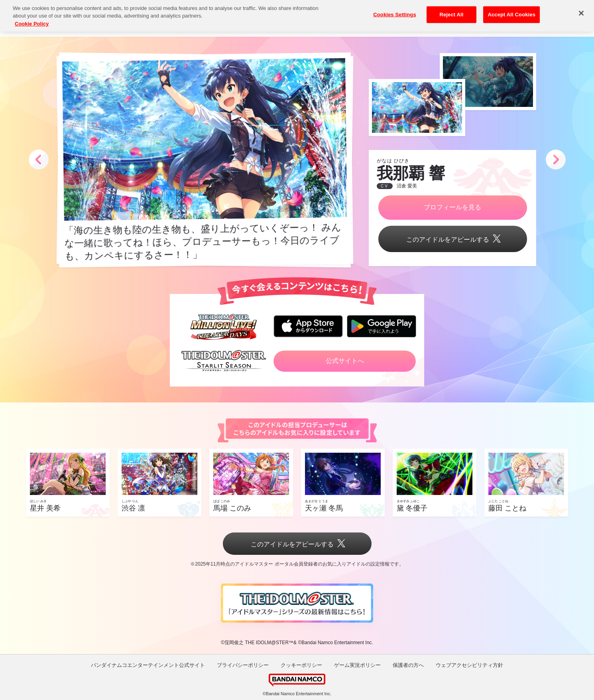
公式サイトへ (345, 361)
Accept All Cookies (511, 9)
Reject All (451, 9)
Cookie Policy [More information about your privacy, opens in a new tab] (32, 18)
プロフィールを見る (452, 207)
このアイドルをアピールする (452, 240)
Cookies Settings (395, 9)
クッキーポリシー (301, 665)
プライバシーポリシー (243, 665)
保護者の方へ (408, 665)
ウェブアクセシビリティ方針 (469, 665)
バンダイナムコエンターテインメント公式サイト (148, 665)
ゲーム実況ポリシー (357, 665)
